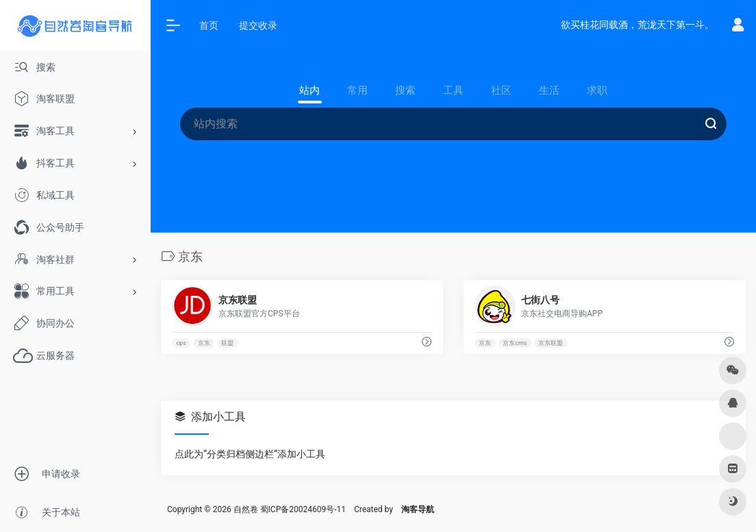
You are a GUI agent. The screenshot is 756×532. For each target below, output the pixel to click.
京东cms (515, 343)
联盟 (227, 343)
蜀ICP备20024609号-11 (303, 509)
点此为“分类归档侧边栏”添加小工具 (250, 454)
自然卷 (246, 509)
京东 (204, 343)
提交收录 (258, 25)
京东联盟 (551, 343)
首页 (209, 25)
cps (181, 343)
